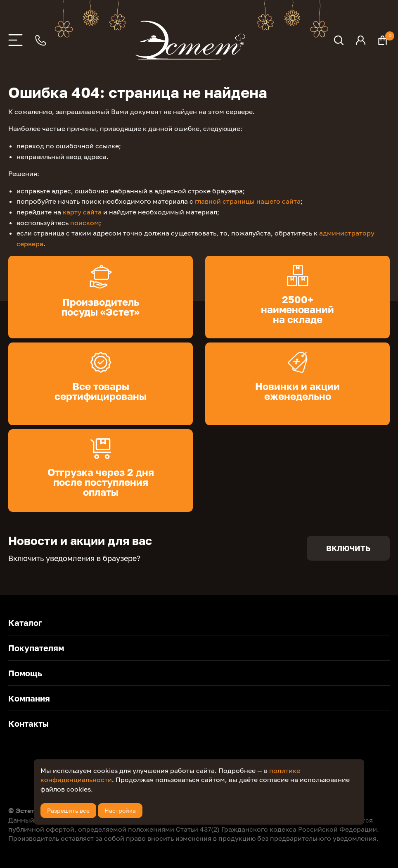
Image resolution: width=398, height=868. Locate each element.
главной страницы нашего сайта (248, 201)
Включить (348, 548)
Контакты (28, 723)
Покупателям (36, 648)
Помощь (25, 673)
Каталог (25, 623)
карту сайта (82, 212)
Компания (29, 698)
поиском (85, 223)
